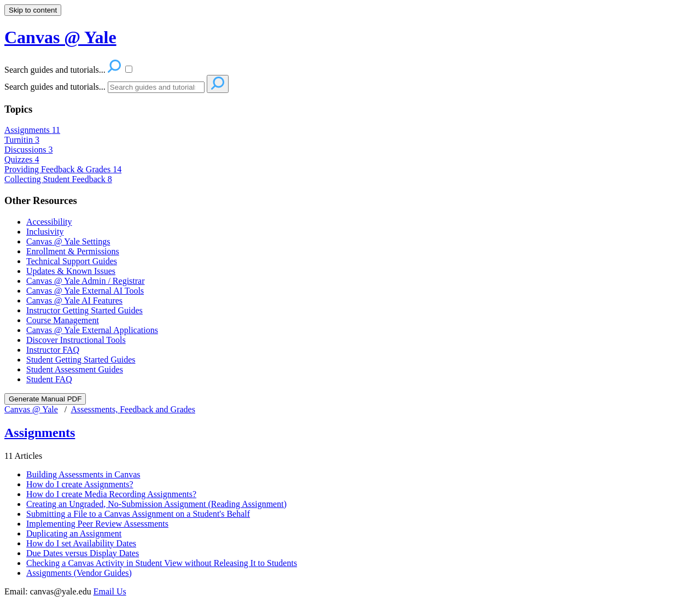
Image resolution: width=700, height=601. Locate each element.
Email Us (110, 591)
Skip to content (33, 10)
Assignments (32, 130)
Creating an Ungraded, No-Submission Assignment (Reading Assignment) (156, 504)
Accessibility (49, 222)
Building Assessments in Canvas (83, 474)
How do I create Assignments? (80, 484)
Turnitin (22, 140)
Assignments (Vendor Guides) (79, 573)
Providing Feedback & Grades (63, 169)
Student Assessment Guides (75, 369)
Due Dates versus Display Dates (83, 553)
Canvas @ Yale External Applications (92, 330)
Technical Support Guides (72, 261)
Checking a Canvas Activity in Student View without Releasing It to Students (162, 563)
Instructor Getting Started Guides (84, 310)
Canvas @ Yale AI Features (74, 300)
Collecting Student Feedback (58, 179)
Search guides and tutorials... (55, 87)
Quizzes (22, 159)
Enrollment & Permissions (73, 251)
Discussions (28, 150)
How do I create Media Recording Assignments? (111, 494)
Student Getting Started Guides (81, 360)
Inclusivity (45, 232)
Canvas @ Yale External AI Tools (85, 291)
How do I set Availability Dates (81, 543)
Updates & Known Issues (71, 271)
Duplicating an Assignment (74, 533)
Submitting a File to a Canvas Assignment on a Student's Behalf (138, 514)
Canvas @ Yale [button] (60, 37)
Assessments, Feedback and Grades (133, 409)
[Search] (156, 87)
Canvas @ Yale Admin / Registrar (86, 281)
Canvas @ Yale (31, 409)
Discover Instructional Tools (76, 340)
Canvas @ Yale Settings (68, 241)
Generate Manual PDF (45, 399)
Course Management (63, 320)
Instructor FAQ (53, 350)
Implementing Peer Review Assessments (97, 524)
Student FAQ (49, 379)
